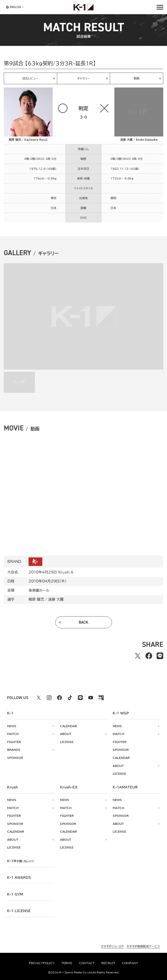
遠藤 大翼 (56, 599)
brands (14, 750)
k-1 (20, 861)
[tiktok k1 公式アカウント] (70, 698)
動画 (137, 78)
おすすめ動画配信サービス (143, 946)
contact (87, 963)
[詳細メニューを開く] (160, 7)
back (83, 622)
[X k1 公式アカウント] (39, 698)
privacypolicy (42, 963)
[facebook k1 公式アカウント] (60, 698)
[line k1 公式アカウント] (80, 698)
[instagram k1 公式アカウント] (49, 698)
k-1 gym (15, 894)
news (12, 726)
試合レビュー (30, 78)
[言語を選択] (13, 7)
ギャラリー (83, 78)
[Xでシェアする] (138, 656)
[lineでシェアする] (160, 656)
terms (67, 963)
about (66, 734)
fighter (14, 742)
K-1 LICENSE (19, 911)
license (67, 742)
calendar (69, 726)
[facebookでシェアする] (149, 656)
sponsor (15, 758)
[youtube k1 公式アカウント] (91, 698)
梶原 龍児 (36, 599)
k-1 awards (19, 878)
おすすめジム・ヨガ (112, 946)
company (130, 963)
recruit (108, 963)
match (13, 734)
